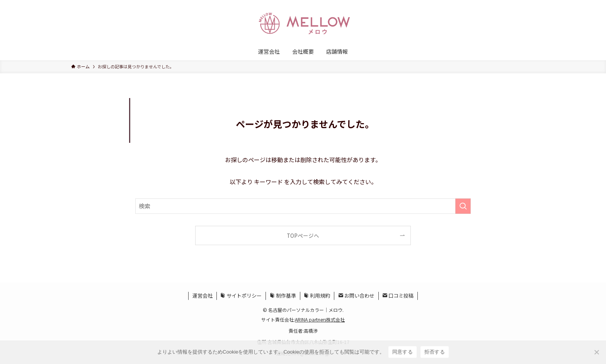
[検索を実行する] (463, 206)
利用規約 (317, 295)
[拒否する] (596, 352)
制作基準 (283, 295)
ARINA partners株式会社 (320, 319)
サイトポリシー (241, 295)
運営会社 (203, 295)
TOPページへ (303, 235)
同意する (403, 352)
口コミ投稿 (398, 295)
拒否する (435, 352)
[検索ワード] (303, 206)
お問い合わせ (356, 295)
